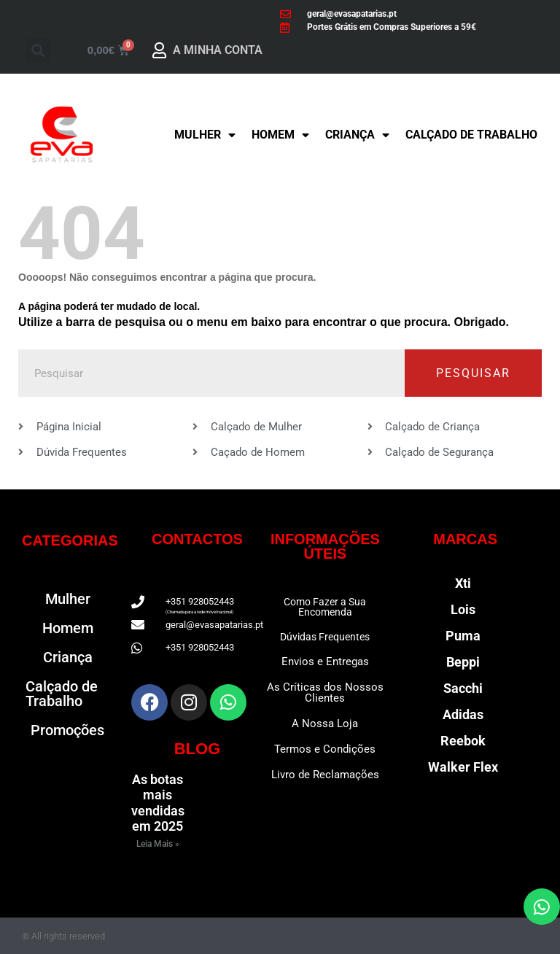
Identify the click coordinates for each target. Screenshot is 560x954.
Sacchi (463, 688)
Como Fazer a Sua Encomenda (325, 607)
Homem (280, 135)
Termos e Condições (325, 749)
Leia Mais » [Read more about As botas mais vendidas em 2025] (158, 844)
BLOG (198, 749)
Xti (463, 583)
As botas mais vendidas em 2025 (158, 803)
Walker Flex (463, 767)
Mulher (205, 135)
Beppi (463, 662)
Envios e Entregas (325, 662)
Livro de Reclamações (325, 775)
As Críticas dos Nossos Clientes (325, 693)
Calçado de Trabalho (471, 135)
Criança (357, 135)
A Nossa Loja (325, 724)
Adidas (463, 714)
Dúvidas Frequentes (325, 637)
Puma (463, 636)
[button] (38, 50)
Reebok (463, 741)
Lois (463, 609)
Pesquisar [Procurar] (473, 373)
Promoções (67, 730)
